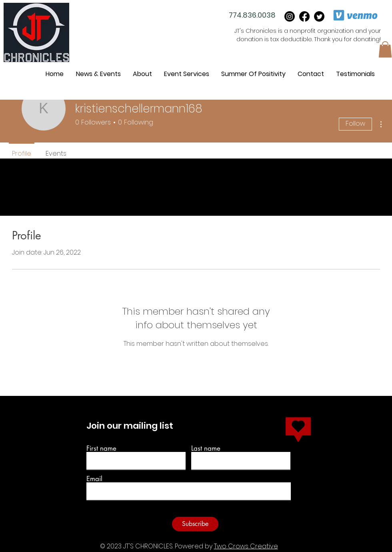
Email (94, 479)
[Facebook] (304, 16)
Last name (206, 449)
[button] (385, 49)
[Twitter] (319, 16)
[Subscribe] (195, 524)
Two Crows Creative (246, 546)
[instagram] (290, 16)
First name (101, 449)
